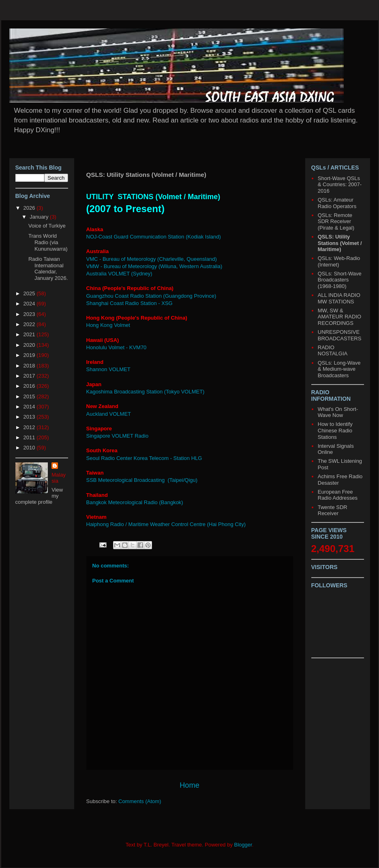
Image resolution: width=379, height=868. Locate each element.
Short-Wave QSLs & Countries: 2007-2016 (340, 185)
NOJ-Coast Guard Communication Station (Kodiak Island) (154, 237)
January (40, 217)
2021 (30, 334)
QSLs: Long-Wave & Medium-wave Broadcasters (339, 369)
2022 (30, 324)
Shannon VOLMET (108, 369)
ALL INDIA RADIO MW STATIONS (339, 298)
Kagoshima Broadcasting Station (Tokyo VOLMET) (146, 392)
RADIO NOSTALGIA (333, 351)
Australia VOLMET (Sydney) (119, 274)
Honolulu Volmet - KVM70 (117, 347)
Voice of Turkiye (47, 226)
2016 (30, 386)
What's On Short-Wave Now (338, 412)
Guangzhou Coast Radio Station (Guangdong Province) (151, 296)
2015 (30, 396)
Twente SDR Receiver (333, 510)
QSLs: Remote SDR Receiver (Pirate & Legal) (336, 221)
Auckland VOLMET (109, 414)
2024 (30, 304)
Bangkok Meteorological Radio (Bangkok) (135, 502)
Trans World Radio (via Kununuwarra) (48, 242)
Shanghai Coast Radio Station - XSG (130, 303)
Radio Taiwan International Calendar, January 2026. (48, 269)
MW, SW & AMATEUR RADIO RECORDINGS (339, 317)
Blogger (243, 845)
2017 (30, 376)
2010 (30, 448)
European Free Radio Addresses (338, 495)
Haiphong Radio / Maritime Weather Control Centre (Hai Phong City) (166, 524)
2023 (30, 314)
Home (189, 785)
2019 (30, 355)
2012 (30, 427)
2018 (30, 366)
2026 (30, 208)
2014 (30, 407)
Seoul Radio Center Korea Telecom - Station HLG (144, 458)
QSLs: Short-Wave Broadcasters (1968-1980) (340, 280)
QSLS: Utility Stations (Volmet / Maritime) (340, 243)
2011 (30, 437)
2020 (30, 345)
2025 (30, 293)
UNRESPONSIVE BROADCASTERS (340, 335)
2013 (30, 417)
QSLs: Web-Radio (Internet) (339, 261)
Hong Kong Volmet (108, 325)
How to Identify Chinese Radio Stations (335, 430)
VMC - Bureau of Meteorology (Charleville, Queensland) (152, 259)
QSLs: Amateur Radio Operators (337, 203)
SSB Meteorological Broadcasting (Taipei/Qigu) (142, 480)
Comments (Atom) (140, 801)
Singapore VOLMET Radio (118, 436)
